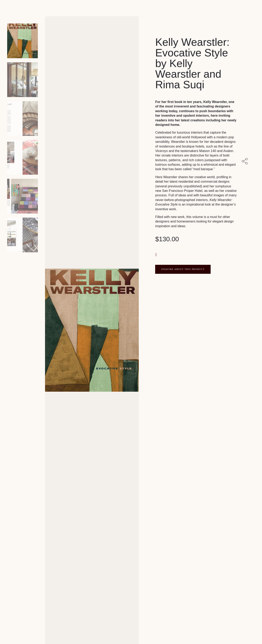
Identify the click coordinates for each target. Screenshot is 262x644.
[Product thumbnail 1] (23, 80)
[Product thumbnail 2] (23, 119)
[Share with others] (245, 162)
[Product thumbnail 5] (23, 235)
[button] (156, 254)
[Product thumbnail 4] (23, 196)
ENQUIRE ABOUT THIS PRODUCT (183, 269)
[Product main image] (23, 41)
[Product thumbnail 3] (23, 157)
